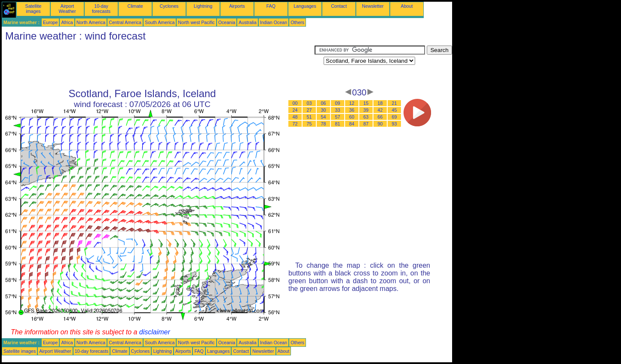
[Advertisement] (158, 65)
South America (160, 22)
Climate (135, 6)
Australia (247, 22)
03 (309, 103)
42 (380, 110)
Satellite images (34, 9)
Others (297, 22)
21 (395, 103)
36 (352, 110)
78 (324, 124)
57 (338, 117)
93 (395, 124)
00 (295, 103)
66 (380, 117)
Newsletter (373, 6)
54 (324, 117)
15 (366, 103)
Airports (237, 6)
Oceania (227, 22)
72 (295, 124)
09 (338, 103)
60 (352, 117)
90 (380, 124)
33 (338, 110)
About (407, 6)
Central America (125, 22)
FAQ (271, 6)
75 (309, 124)
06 (324, 103)
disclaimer (155, 332)
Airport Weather (67, 9)
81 (338, 124)
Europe (50, 22)
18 (380, 103)
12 (352, 103)
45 (395, 110)
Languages (305, 6)
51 (309, 117)
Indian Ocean (274, 22)
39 (366, 110)
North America (91, 22)
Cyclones (169, 6)
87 (366, 124)
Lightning (203, 6)
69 (395, 117)
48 (295, 117)
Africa (67, 22)
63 (366, 117)
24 (295, 110)
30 (324, 110)
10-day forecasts (101, 9)
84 (352, 124)
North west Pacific (196, 22)
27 (309, 110)
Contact (339, 6)
